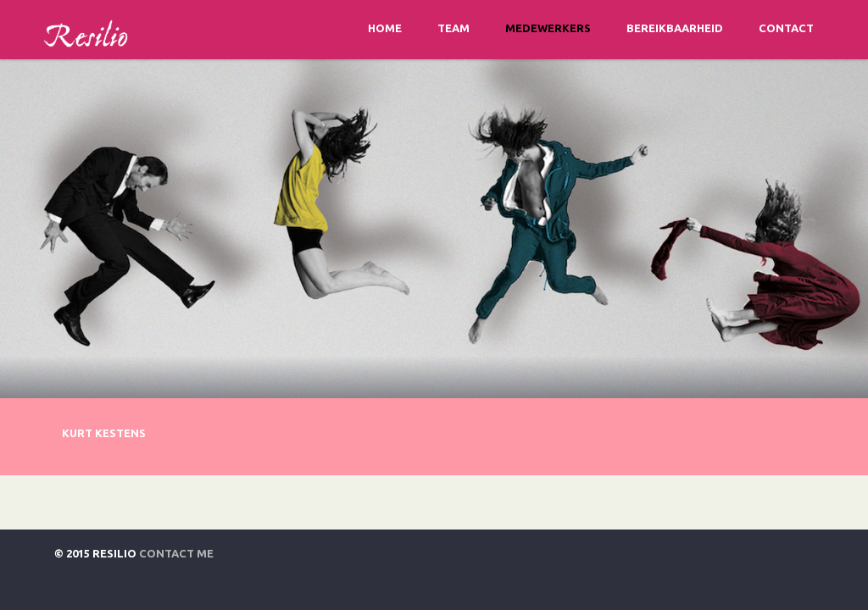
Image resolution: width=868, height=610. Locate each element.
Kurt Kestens (104, 433)
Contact (786, 28)
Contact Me (176, 553)
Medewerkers (548, 28)
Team (453, 28)
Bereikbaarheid (675, 28)
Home (385, 28)
